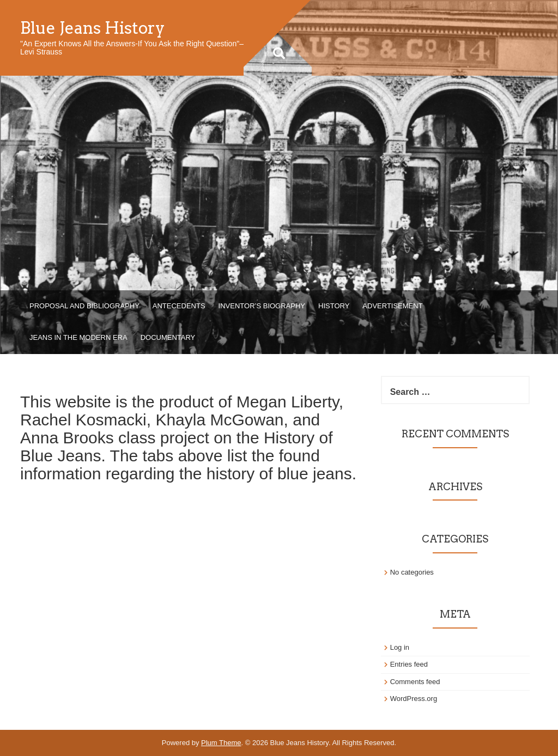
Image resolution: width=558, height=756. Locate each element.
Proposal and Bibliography (84, 306)
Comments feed (415, 682)
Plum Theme (221, 743)
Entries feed (409, 664)
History (334, 306)
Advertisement (392, 306)
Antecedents (179, 306)
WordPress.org (414, 699)
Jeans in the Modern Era (78, 337)
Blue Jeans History (93, 28)
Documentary (168, 337)
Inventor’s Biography (262, 306)
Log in (400, 647)
